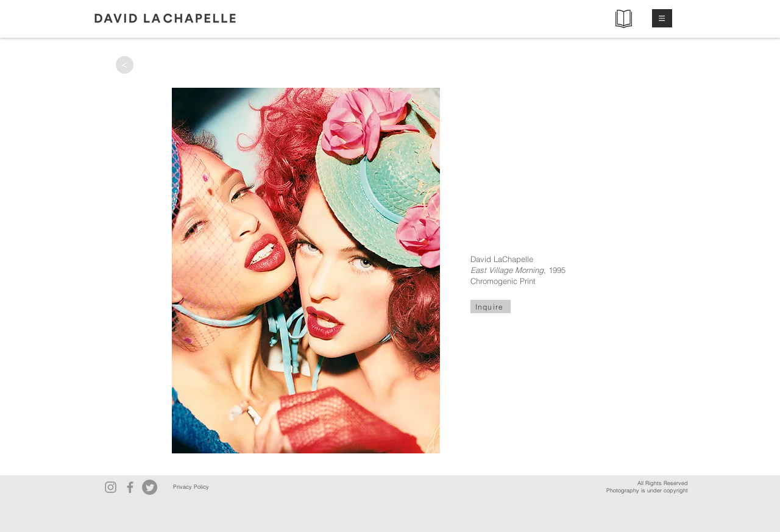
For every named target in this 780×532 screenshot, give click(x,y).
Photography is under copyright (647, 490)
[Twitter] (150, 487)
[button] (662, 18)
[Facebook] (130, 487)
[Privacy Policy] (191, 487)
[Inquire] (491, 307)
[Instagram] (111, 487)
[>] (125, 65)
